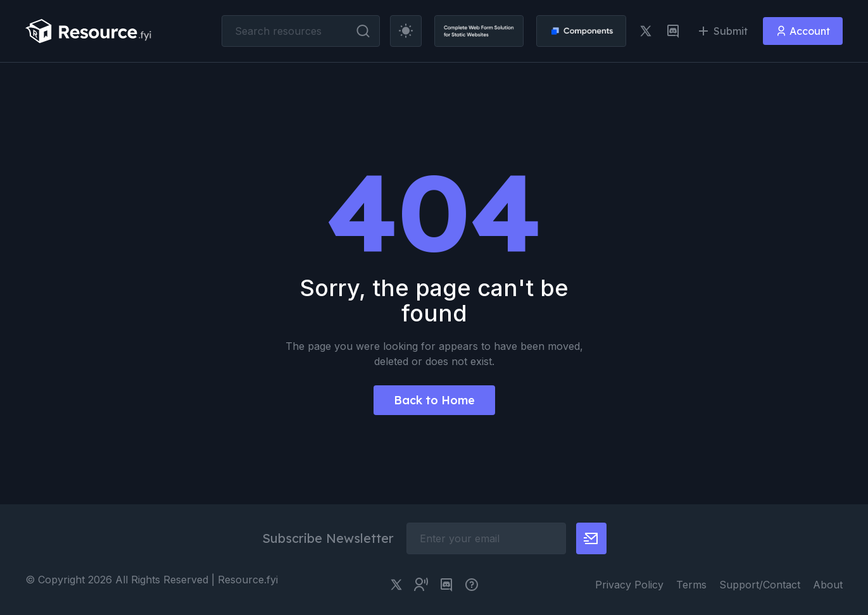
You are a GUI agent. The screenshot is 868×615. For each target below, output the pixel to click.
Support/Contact (760, 585)
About (828, 585)
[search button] (363, 31)
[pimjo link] (472, 585)
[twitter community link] (421, 585)
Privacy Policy (629, 585)
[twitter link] (646, 31)
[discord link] (673, 31)
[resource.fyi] (89, 31)
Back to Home (434, 400)
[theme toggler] (406, 31)
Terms (691, 585)
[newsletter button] (591, 538)
